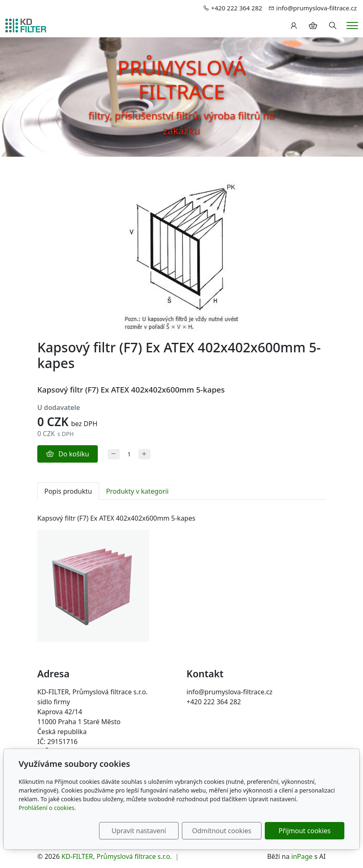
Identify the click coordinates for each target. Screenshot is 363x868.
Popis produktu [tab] (68, 491)
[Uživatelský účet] (294, 26)
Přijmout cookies (304, 831)
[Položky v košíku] (313, 26)
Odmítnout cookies (222, 831)
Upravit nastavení (139, 831)
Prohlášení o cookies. (47, 808)
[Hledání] (333, 26)
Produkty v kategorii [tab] (137, 491)
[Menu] (352, 25)
